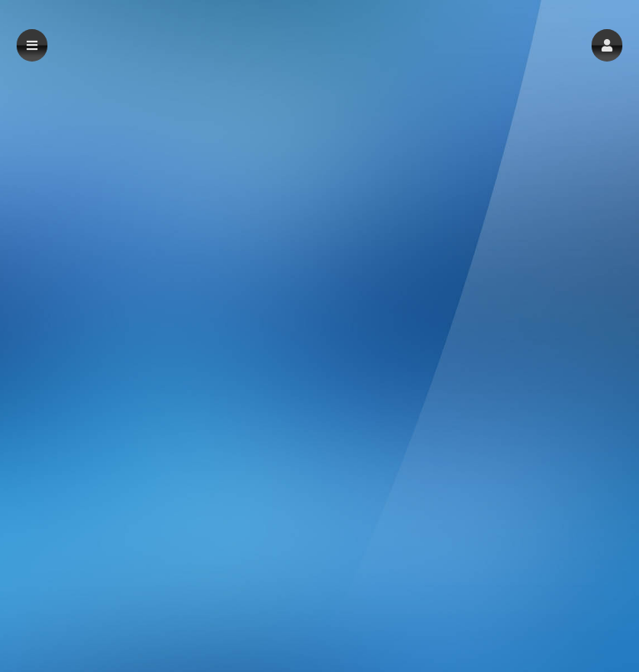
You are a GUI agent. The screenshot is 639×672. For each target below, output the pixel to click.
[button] (607, 45)
